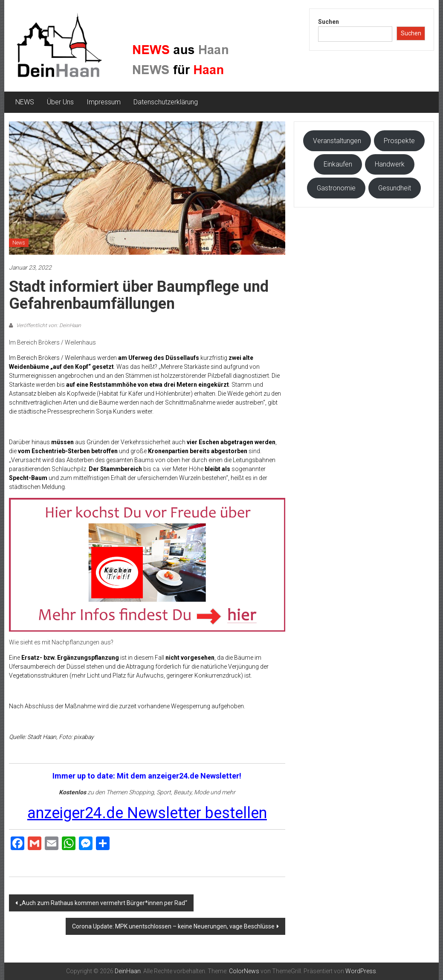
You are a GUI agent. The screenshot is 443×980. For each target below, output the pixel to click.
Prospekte (399, 141)
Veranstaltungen (337, 141)
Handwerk (390, 164)
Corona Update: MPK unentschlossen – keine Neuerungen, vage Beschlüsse (173, 926)
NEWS (25, 102)
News (19, 243)
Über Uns (60, 102)
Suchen (329, 22)
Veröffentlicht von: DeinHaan (48, 325)
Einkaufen (338, 164)
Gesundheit (395, 188)
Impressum (104, 102)
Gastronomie (336, 188)
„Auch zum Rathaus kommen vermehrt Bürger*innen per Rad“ (103, 903)
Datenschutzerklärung (166, 102)
